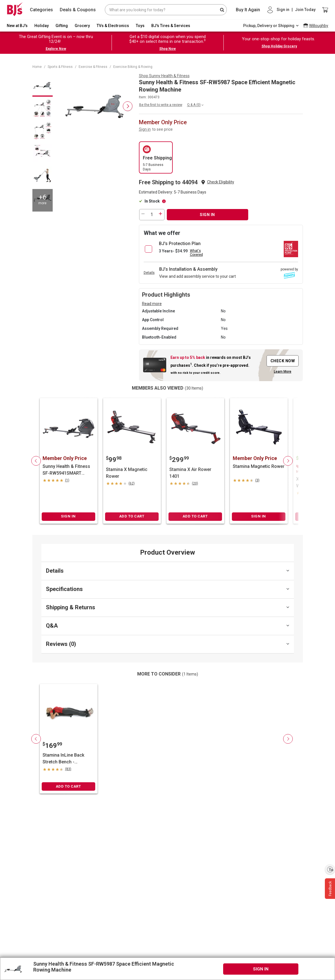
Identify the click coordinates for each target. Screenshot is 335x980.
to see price (162, 129)
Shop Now (167, 49)
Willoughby (319, 26)
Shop (164, 76)
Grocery (82, 26)
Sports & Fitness (60, 67)
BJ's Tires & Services (171, 26)
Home (37, 67)
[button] (221, 182)
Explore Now (56, 49)
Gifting (62, 26)
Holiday (42, 26)
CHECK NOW (283, 361)
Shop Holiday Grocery (279, 46)
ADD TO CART (132, 516)
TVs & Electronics (113, 26)
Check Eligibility (221, 182)
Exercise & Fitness (93, 67)
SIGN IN (207, 215)
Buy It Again (248, 10)
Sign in (145, 129)
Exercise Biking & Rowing (133, 67)
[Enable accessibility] (330, 869)
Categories (41, 10)
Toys (140, 26)
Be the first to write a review (161, 105)
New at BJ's (17, 26)
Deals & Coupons (78, 10)
